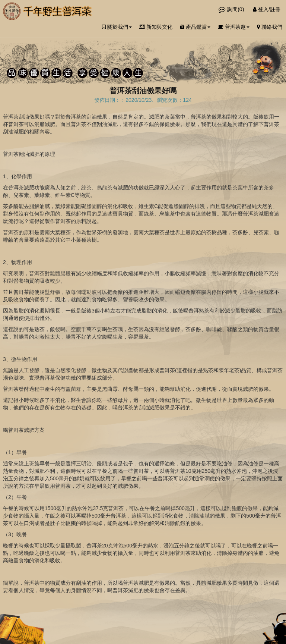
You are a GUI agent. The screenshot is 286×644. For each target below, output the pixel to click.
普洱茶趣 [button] (234, 27)
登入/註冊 (267, 9)
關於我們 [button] (117, 27)
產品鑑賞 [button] (195, 27)
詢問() (232, 9)
